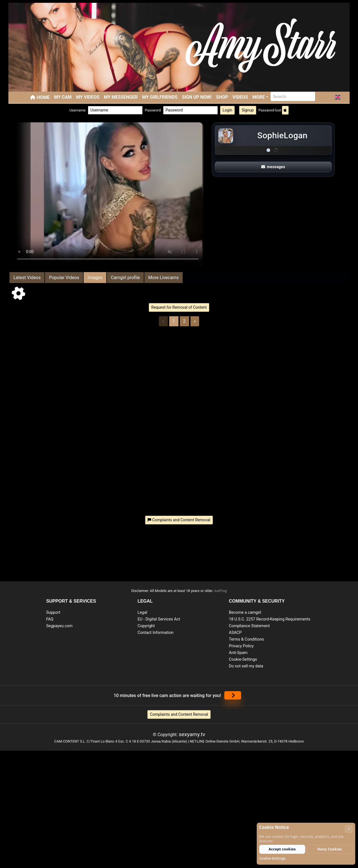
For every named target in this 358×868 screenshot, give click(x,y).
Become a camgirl (245, 613)
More (259, 97)
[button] (338, 97)
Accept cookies (282, 849)
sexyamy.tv (192, 734)
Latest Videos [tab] (27, 278)
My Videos (88, 97)
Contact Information (156, 633)
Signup (248, 110)
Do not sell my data (246, 666)
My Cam (63, 97)
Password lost (270, 110)
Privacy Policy (241, 646)
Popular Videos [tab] (64, 278)
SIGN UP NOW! (197, 97)
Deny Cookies (330, 849)
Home (43, 97)
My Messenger (121, 97)
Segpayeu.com (59, 626)
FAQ (50, 619)
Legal (143, 613)
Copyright (146, 626)
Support (53, 613)
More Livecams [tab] (163, 278)
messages (273, 167)
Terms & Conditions (246, 639)
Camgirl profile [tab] (125, 278)
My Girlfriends (160, 97)
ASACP (235, 633)
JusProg (220, 591)
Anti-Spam (238, 653)
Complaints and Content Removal (179, 714)
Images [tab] (95, 278)
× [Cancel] (349, 829)
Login (228, 110)
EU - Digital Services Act (159, 619)
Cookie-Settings (243, 659)
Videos (240, 97)
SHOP (222, 97)
